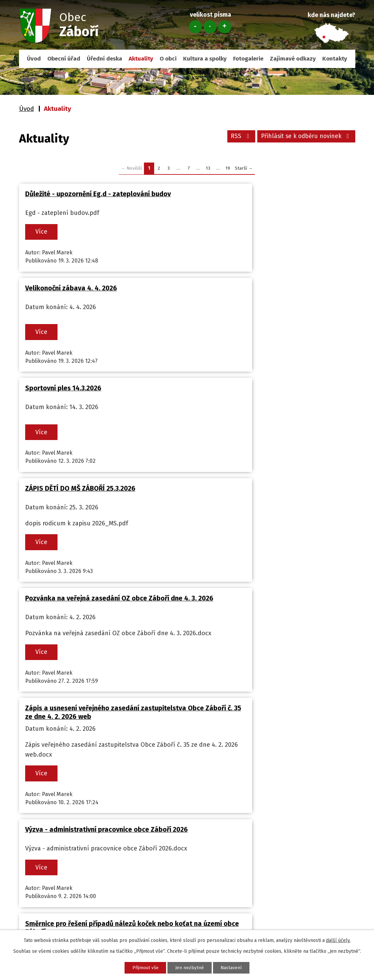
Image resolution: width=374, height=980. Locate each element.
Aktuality (141, 59)
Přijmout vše (142, 967)
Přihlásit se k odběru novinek (304, 137)
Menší (195, 27)
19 (228, 168)
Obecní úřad (64, 59)
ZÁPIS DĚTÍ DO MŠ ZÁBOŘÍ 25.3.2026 (251, 294)
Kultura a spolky (205, 59)
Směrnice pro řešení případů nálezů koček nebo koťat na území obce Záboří (270, 538)
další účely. (338, 940)
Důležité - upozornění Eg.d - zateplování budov (98, 194)
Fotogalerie (248, 59)
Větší (225, 27)
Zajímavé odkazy (293, 59)
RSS (236, 137)
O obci (168, 59)
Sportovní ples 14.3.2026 (63, 294)
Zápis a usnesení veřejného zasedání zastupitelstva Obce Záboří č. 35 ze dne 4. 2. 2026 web (265, 413)
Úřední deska (104, 59)
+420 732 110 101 (51, 858)
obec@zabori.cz (51, 867)
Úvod (34, 59)
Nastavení (235, 967)
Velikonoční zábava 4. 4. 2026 (242, 194)
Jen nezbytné (190, 967)
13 (208, 168)
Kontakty (335, 59)
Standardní (210, 27)
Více (43, 232)
